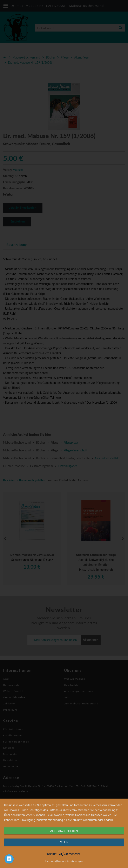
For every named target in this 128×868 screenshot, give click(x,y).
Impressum (50, 861)
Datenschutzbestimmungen (70, 861)
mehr (64, 842)
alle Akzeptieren (64, 831)
